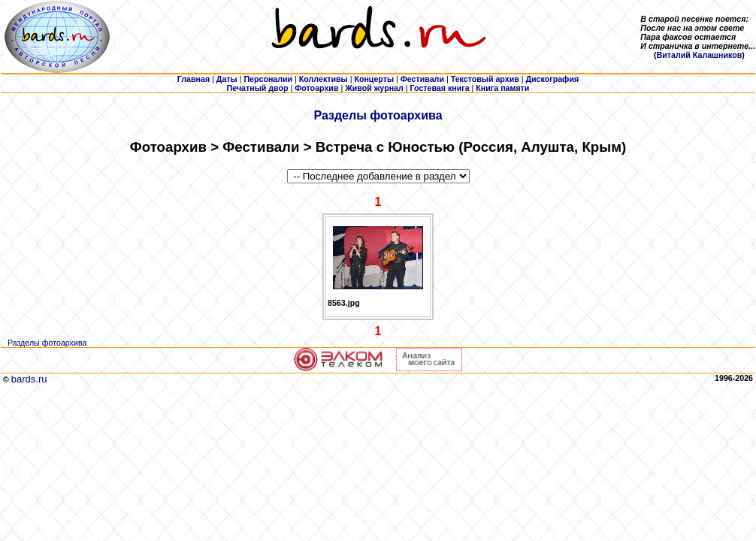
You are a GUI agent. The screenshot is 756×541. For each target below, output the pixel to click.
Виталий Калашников (700, 55)
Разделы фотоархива (378, 115)
